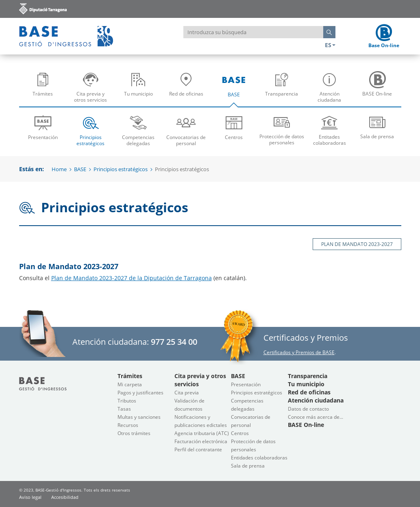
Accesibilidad (65, 497)
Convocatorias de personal (186, 130)
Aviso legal (30, 497)
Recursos (128, 425)
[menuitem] (43, 87)
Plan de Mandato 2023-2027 (357, 244)
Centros (234, 127)
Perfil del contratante (198, 449)
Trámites (45, 90)
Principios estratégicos (91, 130)
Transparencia (284, 90)
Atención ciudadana (332, 90)
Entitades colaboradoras (330, 130)
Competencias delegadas (139, 130)
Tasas (124, 409)
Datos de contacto (308, 409)
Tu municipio (140, 90)
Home (59, 169)
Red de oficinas (188, 90)
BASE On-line (379, 90)
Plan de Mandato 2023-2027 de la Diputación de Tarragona (132, 278)
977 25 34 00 (174, 342)
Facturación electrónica (201, 441)
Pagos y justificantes (140, 393)
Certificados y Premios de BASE (299, 352)
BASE (236, 90)
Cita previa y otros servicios (92, 90)
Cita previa (187, 393)
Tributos (127, 401)
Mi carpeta (130, 384)
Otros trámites (134, 433)
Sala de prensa (377, 127)
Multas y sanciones (139, 417)
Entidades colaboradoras (259, 458)
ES (330, 45)
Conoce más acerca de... (316, 417)
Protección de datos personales (282, 130)
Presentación (43, 127)
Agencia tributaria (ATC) (202, 433)
